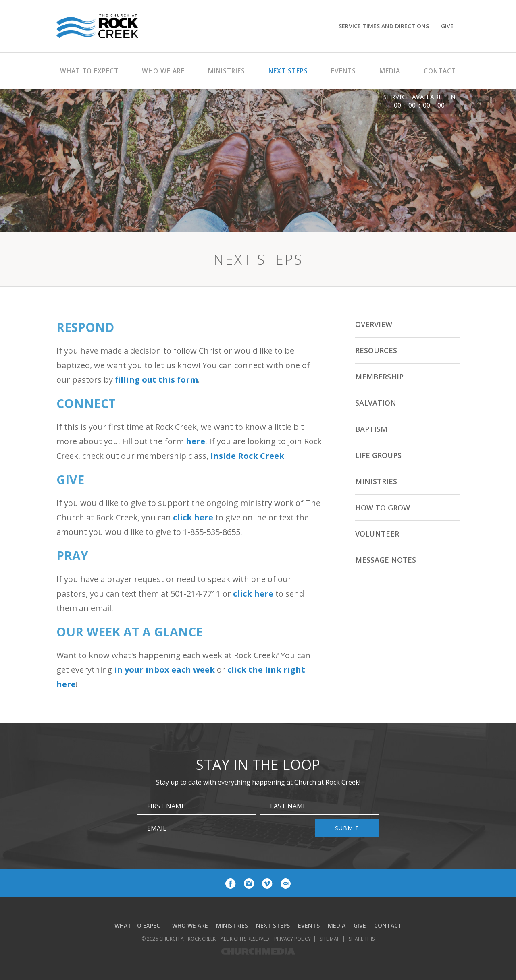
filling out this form (156, 380)
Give (447, 26)
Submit (347, 828)
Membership (379, 377)
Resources (376, 350)
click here (193, 517)
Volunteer (377, 534)
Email (157, 828)
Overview (374, 324)
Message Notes (386, 560)
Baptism (371, 429)
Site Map (330, 939)
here (196, 441)
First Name (166, 806)
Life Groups (378, 455)
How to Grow (383, 508)
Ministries (376, 481)
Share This (362, 939)
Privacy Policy (292, 939)
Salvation (376, 403)
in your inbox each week (164, 670)
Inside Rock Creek (247, 456)
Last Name (288, 806)
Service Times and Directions (384, 26)
